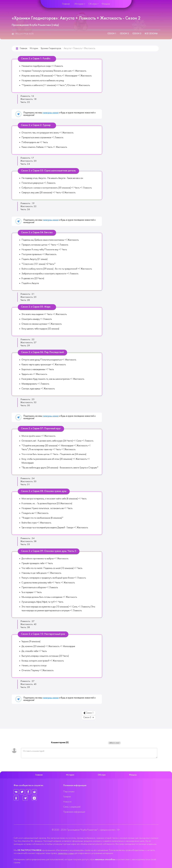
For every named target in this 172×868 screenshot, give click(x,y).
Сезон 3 (137, 34)
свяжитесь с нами (66, 853)
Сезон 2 (124, 34)
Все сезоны (151, 34)
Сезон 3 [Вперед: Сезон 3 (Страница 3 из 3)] (89, 717)
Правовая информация (74, 812)
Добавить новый (114, 743)
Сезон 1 (112, 34)
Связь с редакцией (72, 807)
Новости (67, 802)
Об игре (92, 4)
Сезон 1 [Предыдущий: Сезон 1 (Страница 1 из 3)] (88, 713)
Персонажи (69, 792)
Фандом (106, 4)
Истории (79, 4)
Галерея (67, 797)
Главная (66, 4)
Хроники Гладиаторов (51, 48)
